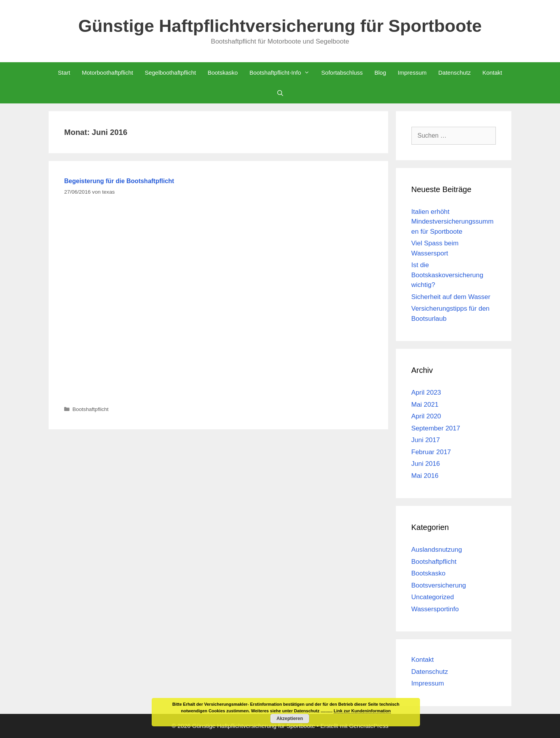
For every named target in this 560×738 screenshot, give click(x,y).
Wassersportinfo (435, 609)
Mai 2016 (425, 476)
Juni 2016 (426, 464)
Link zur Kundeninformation (362, 711)
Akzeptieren (290, 719)
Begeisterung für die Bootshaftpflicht (119, 181)
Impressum (412, 73)
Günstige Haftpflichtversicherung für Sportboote (280, 26)
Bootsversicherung (439, 585)
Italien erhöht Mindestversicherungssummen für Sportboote (453, 222)
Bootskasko (223, 73)
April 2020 (426, 416)
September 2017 (436, 428)
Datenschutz (454, 73)
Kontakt (492, 73)
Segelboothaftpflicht (170, 73)
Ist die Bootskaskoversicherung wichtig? (447, 275)
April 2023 (426, 393)
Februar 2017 (431, 452)
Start (64, 73)
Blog (380, 73)
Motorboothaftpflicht (107, 73)
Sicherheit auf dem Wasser (451, 297)
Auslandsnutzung (437, 550)
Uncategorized (433, 597)
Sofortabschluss (342, 73)
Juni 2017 (426, 440)
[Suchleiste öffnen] (280, 93)
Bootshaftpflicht (90, 409)
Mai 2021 (425, 405)
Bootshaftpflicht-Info (282, 73)
